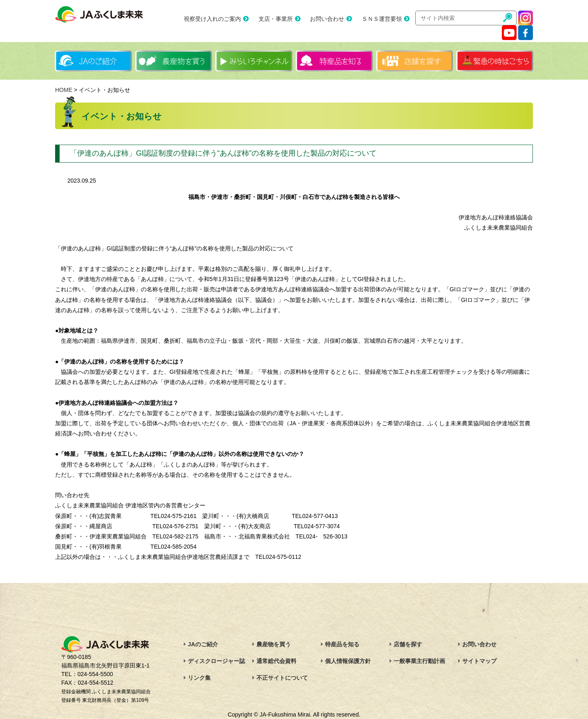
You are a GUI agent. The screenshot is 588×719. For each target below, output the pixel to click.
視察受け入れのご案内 (212, 19)
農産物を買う (274, 644)
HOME (64, 90)
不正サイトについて (282, 678)
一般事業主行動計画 (419, 661)
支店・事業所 (276, 19)
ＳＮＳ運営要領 (382, 19)
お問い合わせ (327, 19)
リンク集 (199, 678)
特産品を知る (342, 644)
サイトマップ (479, 661)
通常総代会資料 (276, 661)
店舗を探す (408, 644)
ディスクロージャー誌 (216, 661)
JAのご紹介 (203, 644)
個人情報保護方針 (348, 661)
